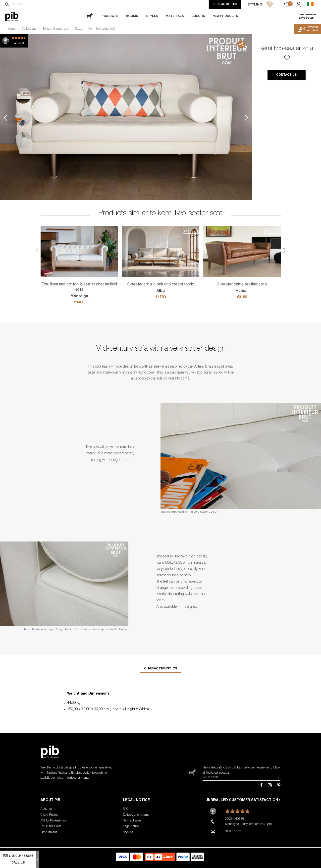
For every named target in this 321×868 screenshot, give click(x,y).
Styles (152, 16)
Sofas (79, 29)
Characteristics (161, 669)
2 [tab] (23, 118)
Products (109, 16)
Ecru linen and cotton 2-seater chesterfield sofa (79, 291)
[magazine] (90, 16)
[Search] (7, 4)
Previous (5, 118)
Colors (198, 16)
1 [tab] (23, 96)
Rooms (132, 16)
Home (11, 29)
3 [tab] (23, 140)
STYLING (261, 4)
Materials (175, 16)
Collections (29, 29)
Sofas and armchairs (56, 29)
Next (246, 118)
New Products (225, 16)
